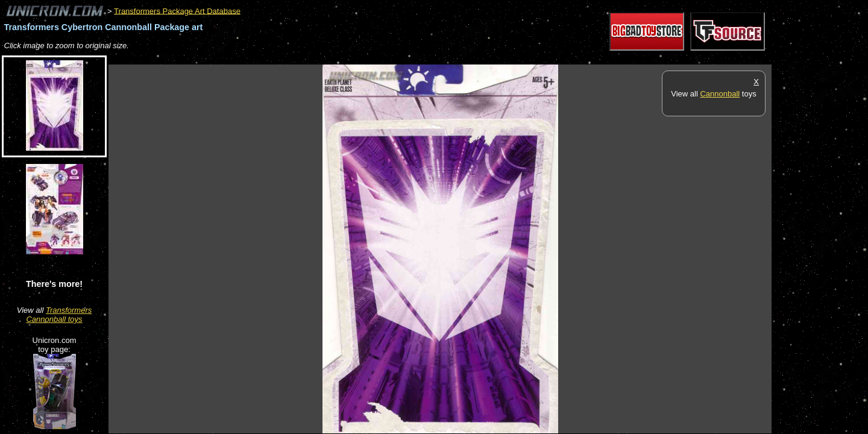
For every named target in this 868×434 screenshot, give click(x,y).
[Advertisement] (328, 58)
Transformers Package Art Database (177, 11)
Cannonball (720, 94)
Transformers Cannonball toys (59, 315)
